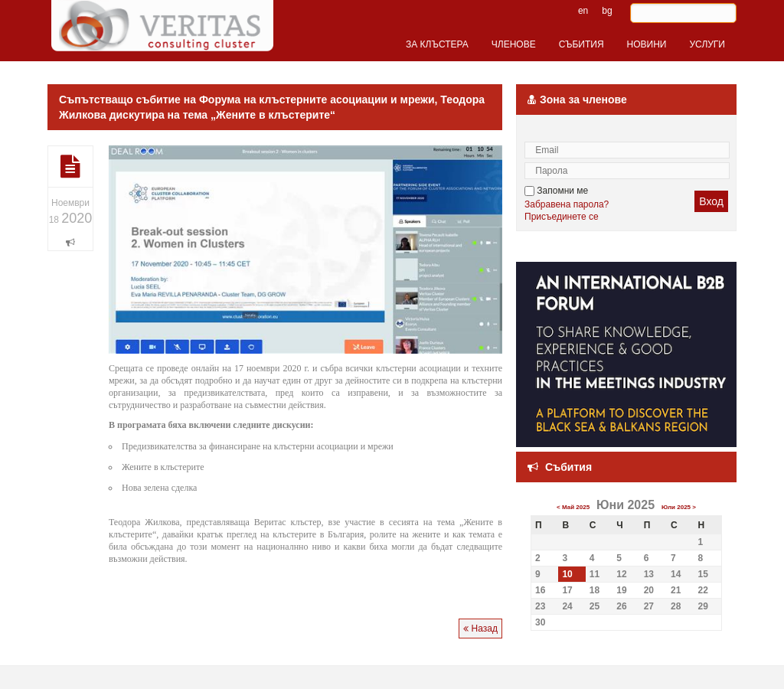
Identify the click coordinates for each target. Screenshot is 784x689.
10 (567, 574)
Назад (480, 629)
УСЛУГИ (707, 44)
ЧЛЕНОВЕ (514, 44)
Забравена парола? (567, 204)
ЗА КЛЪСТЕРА (437, 44)
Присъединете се (562, 217)
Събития (568, 467)
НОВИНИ (647, 44)
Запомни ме (556, 191)
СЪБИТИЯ (581, 44)
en (583, 11)
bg (607, 11)
